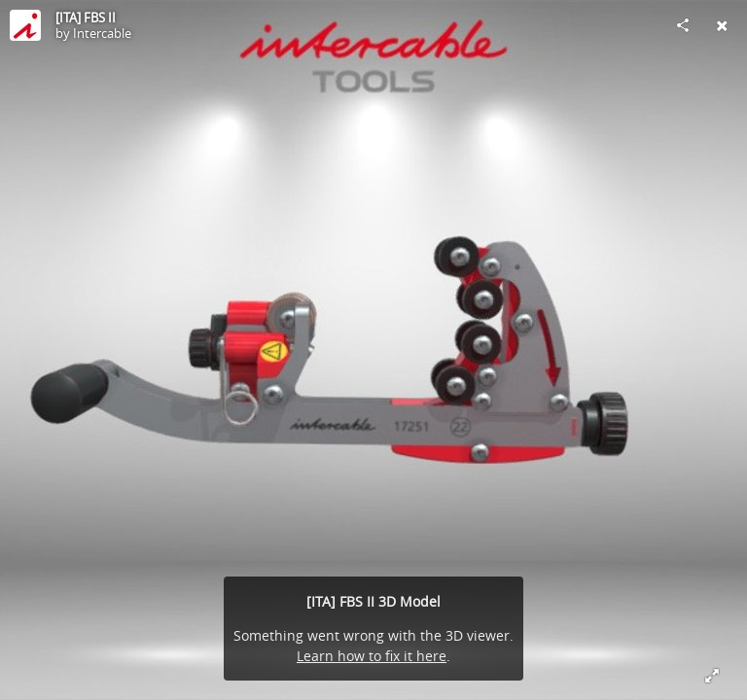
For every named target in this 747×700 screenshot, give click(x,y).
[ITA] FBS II (86, 17)
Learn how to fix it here (372, 656)
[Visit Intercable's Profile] (25, 25)
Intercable (102, 33)
